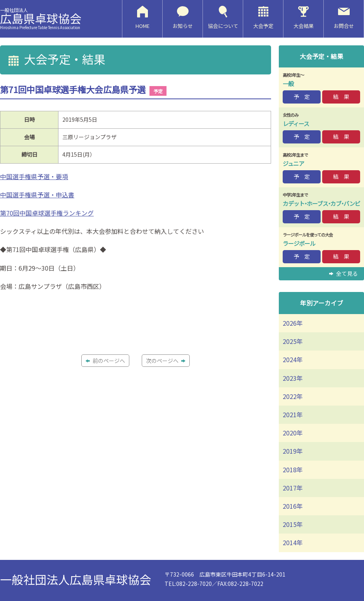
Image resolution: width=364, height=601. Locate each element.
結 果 (341, 97)
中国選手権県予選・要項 (34, 176)
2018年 (293, 470)
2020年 (293, 433)
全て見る (343, 273)
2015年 (293, 524)
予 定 (302, 97)
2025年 (293, 341)
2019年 (293, 451)
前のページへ (105, 361)
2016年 (293, 506)
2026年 (293, 323)
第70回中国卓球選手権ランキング (47, 213)
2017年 (293, 488)
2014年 (293, 542)
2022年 (293, 396)
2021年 (293, 414)
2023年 (293, 378)
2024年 (293, 359)
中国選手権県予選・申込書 (37, 195)
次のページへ (166, 361)
